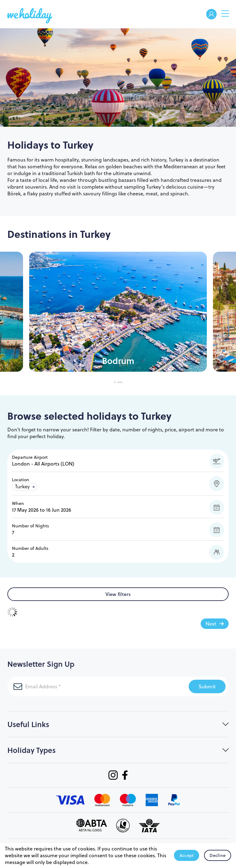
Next (211, 624)
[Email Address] (91, 686)
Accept (187, 855)
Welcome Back (211, 15)
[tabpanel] (118, 312)
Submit (207, 686)
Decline (218, 855)
